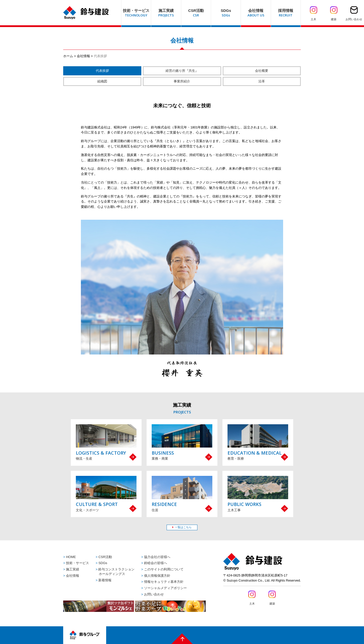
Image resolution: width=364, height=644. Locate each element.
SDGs (103, 563)
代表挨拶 (102, 71)
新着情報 (105, 580)
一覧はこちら (183, 527)
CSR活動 (105, 557)
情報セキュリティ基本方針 (164, 582)
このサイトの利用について (164, 569)
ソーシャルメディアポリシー (165, 588)
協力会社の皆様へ (157, 557)
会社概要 (262, 71)
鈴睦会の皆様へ (156, 563)
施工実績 (73, 569)
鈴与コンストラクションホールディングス (116, 572)
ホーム (68, 56)
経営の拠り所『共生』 (182, 71)
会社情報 (83, 56)
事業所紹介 (182, 81)
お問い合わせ (154, 594)
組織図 (102, 81)
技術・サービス (77, 563)
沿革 (262, 81)
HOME (71, 557)
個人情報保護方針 (157, 576)
